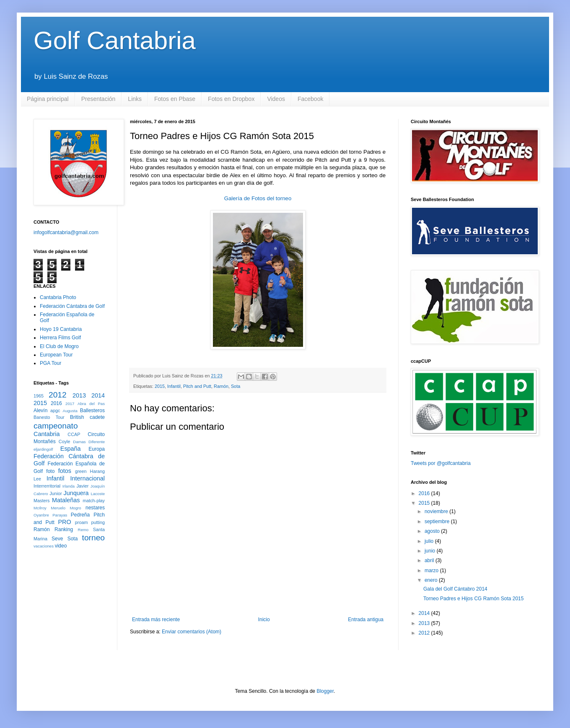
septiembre (438, 521)
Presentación (98, 99)
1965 (39, 396)
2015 (160, 386)
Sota (236, 386)
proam (82, 522)
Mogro (75, 508)
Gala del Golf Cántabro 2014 (455, 589)
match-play (94, 501)
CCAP (74, 434)
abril (430, 560)
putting (98, 522)
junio (431, 551)
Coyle (65, 441)
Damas (79, 442)
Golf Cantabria (115, 40)
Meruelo (58, 508)
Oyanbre (41, 515)
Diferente (97, 442)
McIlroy (40, 508)
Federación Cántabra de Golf (72, 306)
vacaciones (44, 546)
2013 (79, 395)
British (77, 417)
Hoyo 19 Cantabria (61, 329)
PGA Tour (51, 363)
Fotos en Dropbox (231, 99)
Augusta (70, 411)
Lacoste (98, 494)
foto (50, 471)
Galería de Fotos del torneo (258, 198)
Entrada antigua (366, 620)
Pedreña (80, 515)
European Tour (56, 355)
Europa (97, 449)
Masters (41, 501)
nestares (95, 508)
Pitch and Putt (197, 386)
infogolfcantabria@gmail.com (66, 232)
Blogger (325, 691)
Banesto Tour (49, 417)
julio (430, 541)
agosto (433, 531)
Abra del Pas (91, 404)
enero (432, 580)
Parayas (60, 515)
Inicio (264, 620)
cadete (97, 417)
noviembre (437, 511)
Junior (56, 493)
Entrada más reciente (156, 620)
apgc (55, 410)
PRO (64, 522)
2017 (70, 404)
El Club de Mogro (59, 346)
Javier (82, 486)
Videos (276, 99)
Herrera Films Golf (60, 338)
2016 (56, 403)
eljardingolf (43, 449)
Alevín (40, 410)
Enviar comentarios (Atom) (192, 632)
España (71, 449)
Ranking (64, 529)
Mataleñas (66, 500)
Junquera (76, 493)
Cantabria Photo (58, 297)
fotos (65, 471)
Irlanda (69, 486)
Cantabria (47, 434)
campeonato (56, 426)
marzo (432, 571)
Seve (57, 539)
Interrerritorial (47, 486)
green (81, 471)
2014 (98, 395)
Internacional (88, 478)
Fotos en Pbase (175, 99)
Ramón (221, 386)
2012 (58, 395)
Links (135, 99)
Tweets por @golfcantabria (441, 463)
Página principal (48, 99)
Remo (83, 530)
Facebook (310, 99)
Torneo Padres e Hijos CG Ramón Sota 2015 (473, 599)
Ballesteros (92, 410)
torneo (93, 538)
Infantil (174, 386)
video (61, 546)
